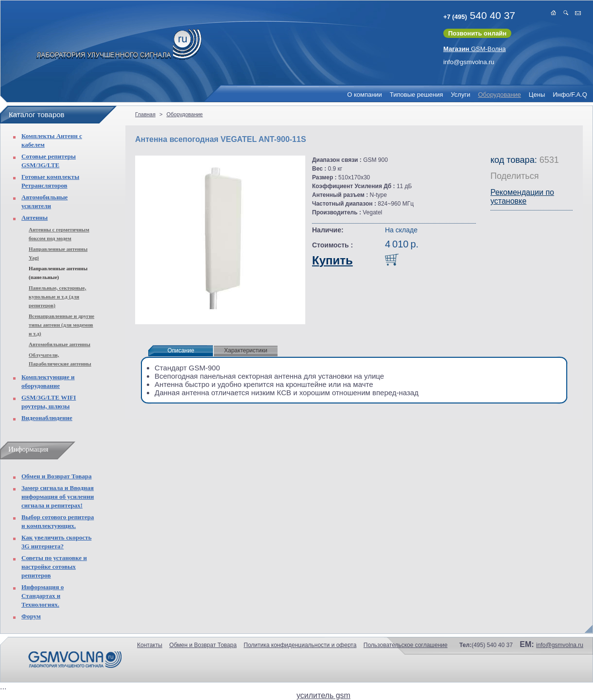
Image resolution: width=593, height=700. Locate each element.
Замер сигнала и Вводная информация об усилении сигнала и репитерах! (58, 497)
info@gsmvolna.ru (469, 62)
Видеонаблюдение (47, 418)
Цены (537, 95)
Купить (332, 260)
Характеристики (246, 350)
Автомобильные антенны (60, 344)
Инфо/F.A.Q (570, 95)
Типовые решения (417, 95)
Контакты (150, 645)
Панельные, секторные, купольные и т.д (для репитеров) (57, 297)
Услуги (460, 95)
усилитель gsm (323, 695)
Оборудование (499, 95)
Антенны (35, 218)
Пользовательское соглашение (406, 645)
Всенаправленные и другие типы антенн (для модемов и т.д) (61, 325)
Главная (145, 114)
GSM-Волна (475, 49)
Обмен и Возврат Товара (56, 476)
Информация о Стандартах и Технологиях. (43, 596)
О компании (365, 95)
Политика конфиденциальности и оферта (300, 645)
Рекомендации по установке (522, 197)
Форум (31, 616)
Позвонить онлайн (477, 33)
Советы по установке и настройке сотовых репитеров (54, 567)
